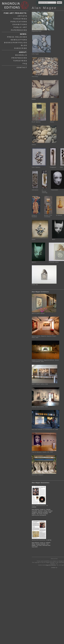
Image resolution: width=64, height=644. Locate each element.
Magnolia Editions (51, 565)
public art (20, 27)
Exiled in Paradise (36, 215)
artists (22, 16)
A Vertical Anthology (45, 191)
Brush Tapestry (39, 121)
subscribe (21, 48)
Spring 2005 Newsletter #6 (40, 540)
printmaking (19, 58)
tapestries (20, 19)
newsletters (19, 40)
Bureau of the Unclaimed (48, 215)
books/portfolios (16, 43)
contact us (54, 568)
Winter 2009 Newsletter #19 (40, 506)
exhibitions (20, 24)
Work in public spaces (38, 313)
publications (19, 22)
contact (22, 67)
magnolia (21, 55)
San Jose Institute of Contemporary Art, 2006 (45, 429)
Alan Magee (44, 8)
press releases (17, 37)
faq (25, 64)
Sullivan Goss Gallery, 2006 (40, 407)
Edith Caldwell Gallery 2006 (40, 384)
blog (24, 45)
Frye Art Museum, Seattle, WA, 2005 (42, 452)
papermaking (19, 30)
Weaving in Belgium (38, 475)
